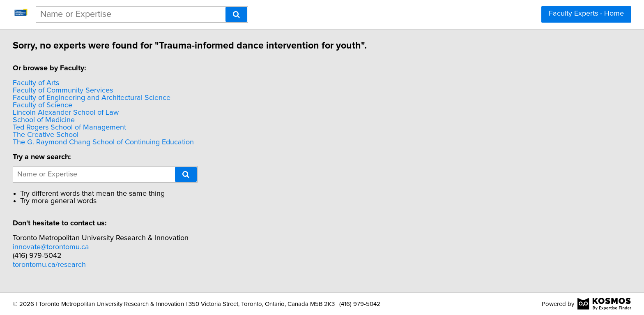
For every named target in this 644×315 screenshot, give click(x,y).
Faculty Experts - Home (586, 14)
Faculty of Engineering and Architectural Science (93, 98)
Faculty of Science (44, 105)
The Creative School (47, 135)
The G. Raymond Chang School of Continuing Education (105, 142)
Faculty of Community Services (64, 90)
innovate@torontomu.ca (52, 247)
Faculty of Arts (37, 83)
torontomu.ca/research (51, 265)
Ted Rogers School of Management (71, 127)
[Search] (236, 14)
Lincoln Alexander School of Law (67, 113)
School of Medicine (45, 120)
